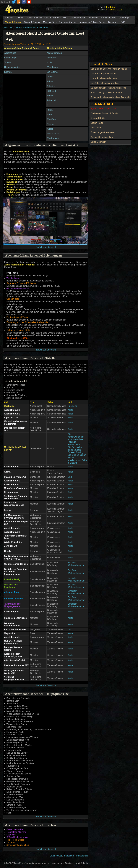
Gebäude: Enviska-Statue (19, 330)
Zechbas (11, 842)
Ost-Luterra (52, 72)
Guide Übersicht (98, 142)
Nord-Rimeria (53, 134)
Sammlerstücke (109, 18)
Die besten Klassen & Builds (104, 113)
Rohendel (45, 28)
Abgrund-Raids (98, 118)
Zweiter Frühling (76, 452)
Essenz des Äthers (16, 829)
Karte (70, 410)
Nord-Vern (52, 91)
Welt (65, 18)
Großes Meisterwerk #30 (18, 288)
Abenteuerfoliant (78, 18)
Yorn (49, 105)
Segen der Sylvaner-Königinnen (22, 283)
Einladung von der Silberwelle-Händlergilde (27, 322)
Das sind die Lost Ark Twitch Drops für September (109, 70)
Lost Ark (9, 18)
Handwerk (94, 18)
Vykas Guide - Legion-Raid (103, 109)
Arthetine (51, 86)
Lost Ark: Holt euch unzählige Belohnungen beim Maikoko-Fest (106, 85)
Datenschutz (56, 856)
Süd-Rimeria (53, 138)
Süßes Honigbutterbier (17, 837)
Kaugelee (11, 835)
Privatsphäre (82, 856)
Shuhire (50, 96)
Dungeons (113, 22)
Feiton (50, 110)
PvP (123, 22)
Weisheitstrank (14, 278)
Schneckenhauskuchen (18, 845)
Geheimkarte (13, 299)
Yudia (49, 62)
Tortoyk (50, 77)
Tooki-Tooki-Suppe (15, 840)
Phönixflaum (12, 273)
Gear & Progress (52, 18)
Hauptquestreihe (12, 67)
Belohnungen (11, 58)
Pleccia (50, 124)
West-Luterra (53, 67)
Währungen (125, 18)
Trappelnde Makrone (16, 832)
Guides (19, 18)
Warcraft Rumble (32, 22)
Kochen (8, 72)
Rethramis (52, 58)
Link (70, 477)
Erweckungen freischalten (103, 132)
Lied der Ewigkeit (15, 307)
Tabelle (8, 62)
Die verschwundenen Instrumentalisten (76, 437)
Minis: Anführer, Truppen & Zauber (60, 22)
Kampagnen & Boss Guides (92, 22)
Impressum (69, 856)
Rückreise (73, 406)
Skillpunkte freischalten (102, 137)
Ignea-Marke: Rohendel (18, 338)
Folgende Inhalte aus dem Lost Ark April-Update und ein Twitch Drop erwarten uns (110, 99)
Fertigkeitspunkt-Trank (17, 317)
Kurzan (50, 129)
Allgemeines (10, 53)
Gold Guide (96, 128)
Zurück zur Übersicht (46, 247)
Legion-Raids (97, 123)
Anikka (50, 81)
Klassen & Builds (34, 18)
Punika (50, 115)
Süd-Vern (51, 119)
